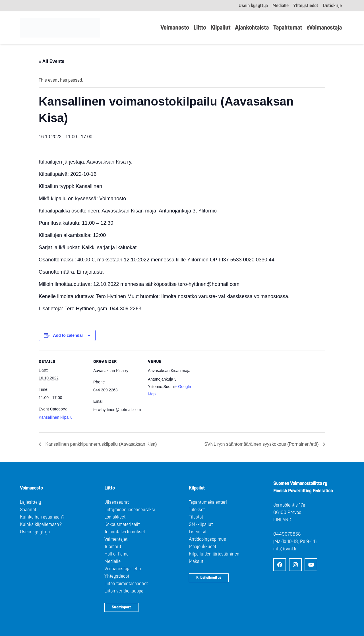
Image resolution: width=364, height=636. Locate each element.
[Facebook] (280, 565)
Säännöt (28, 510)
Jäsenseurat (117, 502)
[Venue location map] (232, 389)
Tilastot (196, 517)
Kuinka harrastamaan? (42, 517)
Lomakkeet (115, 517)
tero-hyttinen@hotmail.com (209, 284)
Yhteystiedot (117, 576)
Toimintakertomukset (125, 532)
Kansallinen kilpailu (56, 417)
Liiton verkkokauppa (124, 591)
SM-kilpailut (201, 525)
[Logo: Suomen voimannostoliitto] (60, 28)
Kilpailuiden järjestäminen (214, 554)
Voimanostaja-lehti (123, 569)
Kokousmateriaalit (122, 525)
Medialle (112, 561)
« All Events (51, 61)
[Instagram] (295, 565)
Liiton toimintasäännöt (126, 584)
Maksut (196, 561)
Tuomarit (113, 547)
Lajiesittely (31, 502)
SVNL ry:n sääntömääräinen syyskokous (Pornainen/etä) (262, 444)
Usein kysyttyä (35, 532)
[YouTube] (311, 565)
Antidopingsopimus (207, 539)
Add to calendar (68, 335)
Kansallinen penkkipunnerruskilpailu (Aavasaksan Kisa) (101, 444)
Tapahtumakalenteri (208, 502)
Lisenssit (198, 532)
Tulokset (197, 510)
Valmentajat (116, 539)
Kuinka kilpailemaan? (41, 525)
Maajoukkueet (202, 547)
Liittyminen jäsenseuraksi (130, 510)
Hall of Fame (116, 554)
